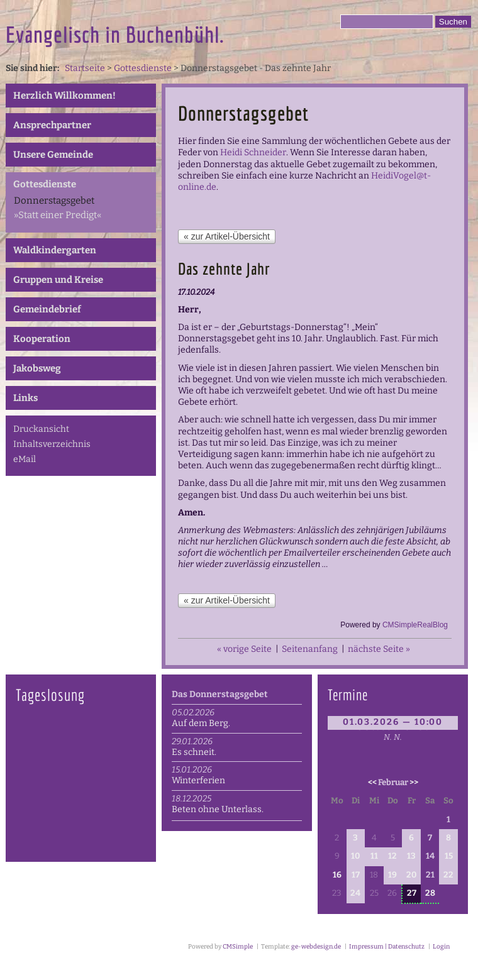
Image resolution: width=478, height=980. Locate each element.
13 (411, 856)
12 (392, 856)
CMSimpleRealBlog (415, 625)
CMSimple (238, 947)
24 (355, 893)
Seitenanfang (310, 649)
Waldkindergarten (55, 250)
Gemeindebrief (47, 309)
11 (374, 856)
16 (337, 875)
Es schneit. (194, 752)
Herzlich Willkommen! (64, 96)
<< (372, 783)
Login (441, 947)
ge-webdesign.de (316, 947)
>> (414, 783)
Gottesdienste (143, 68)
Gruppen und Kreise (58, 280)
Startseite (85, 68)
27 (412, 893)
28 (430, 893)
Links (25, 398)
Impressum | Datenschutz (386, 947)
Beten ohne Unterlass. (218, 809)
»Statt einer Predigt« (58, 215)
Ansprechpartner (52, 125)
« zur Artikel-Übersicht (227, 236)
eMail (25, 459)
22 (448, 875)
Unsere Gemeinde (53, 155)
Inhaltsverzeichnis (52, 444)
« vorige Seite (244, 649)
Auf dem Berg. (201, 723)
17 (356, 875)
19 (392, 875)
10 (355, 856)
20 (411, 875)
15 (449, 856)
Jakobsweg (37, 368)
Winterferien (198, 780)
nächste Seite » (379, 649)
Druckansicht (41, 429)
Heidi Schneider (253, 152)
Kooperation (42, 339)
